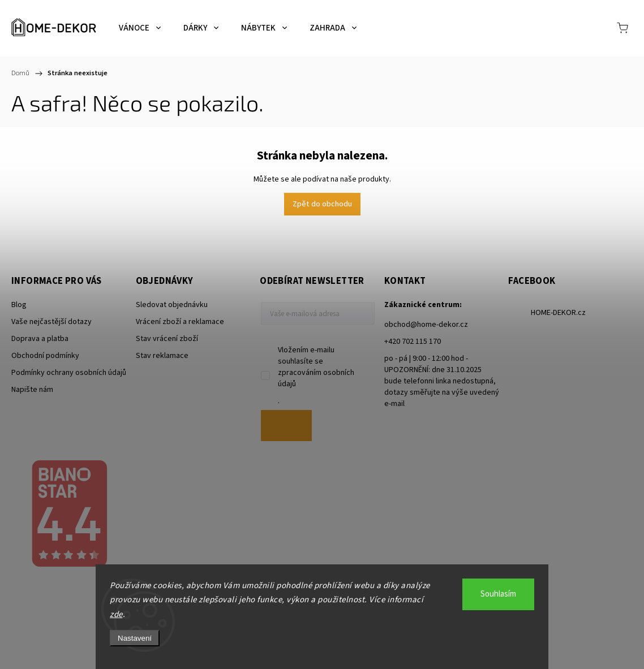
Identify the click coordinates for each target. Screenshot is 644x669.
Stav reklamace (162, 356)
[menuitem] (140, 28)
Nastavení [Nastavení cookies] (135, 638)
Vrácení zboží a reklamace (180, 322)
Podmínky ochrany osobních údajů (69, 373)
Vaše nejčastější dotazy (51, 322)
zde (116, 614)
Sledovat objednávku (172, 305)
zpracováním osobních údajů (316, 378)
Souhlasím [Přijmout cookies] (498, 594)
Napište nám (32, 390)
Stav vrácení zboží (167, 339)
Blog (19, 305)
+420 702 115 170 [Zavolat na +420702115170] (413, 342)
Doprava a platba (40, 339)
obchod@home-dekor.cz (426, 325)
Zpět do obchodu (322, 204)
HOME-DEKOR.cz (558, 313)
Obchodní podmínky (45, 356)
